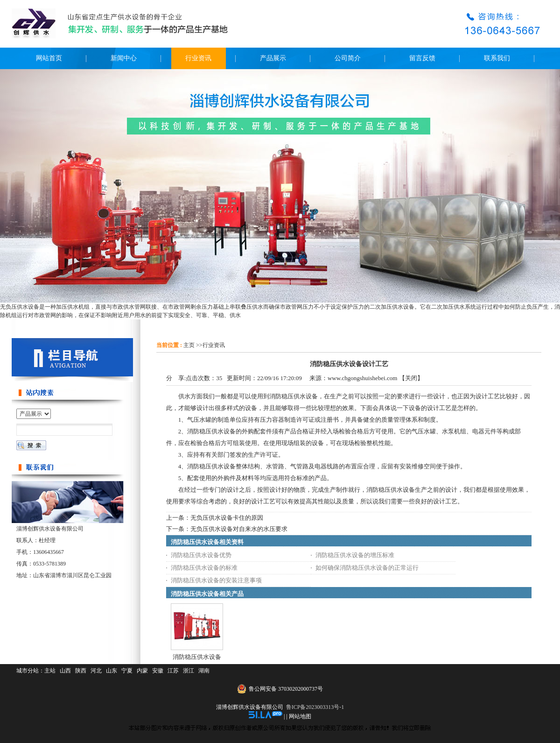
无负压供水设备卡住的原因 (227, 518)
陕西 (81, 671)
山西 (65, 671)
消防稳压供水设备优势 (201, 555)
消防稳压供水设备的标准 (204, 568)
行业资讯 (214, 345)
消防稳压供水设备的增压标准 (355, 555)
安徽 (158, 671)
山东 (112, 671)
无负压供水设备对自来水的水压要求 (239, 529)
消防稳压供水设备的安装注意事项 (216, 580)
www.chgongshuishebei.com (362, 378)
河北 (96, 671)
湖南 (204, 671)
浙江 (189, 671)
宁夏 (127, 671)
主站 (50, 671)
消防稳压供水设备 (197, 657)
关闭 (411, 378)
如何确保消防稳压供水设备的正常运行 (367, 568)
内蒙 (142, 671)
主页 (189, 345)
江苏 (173, 671)
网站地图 (300, 716)
